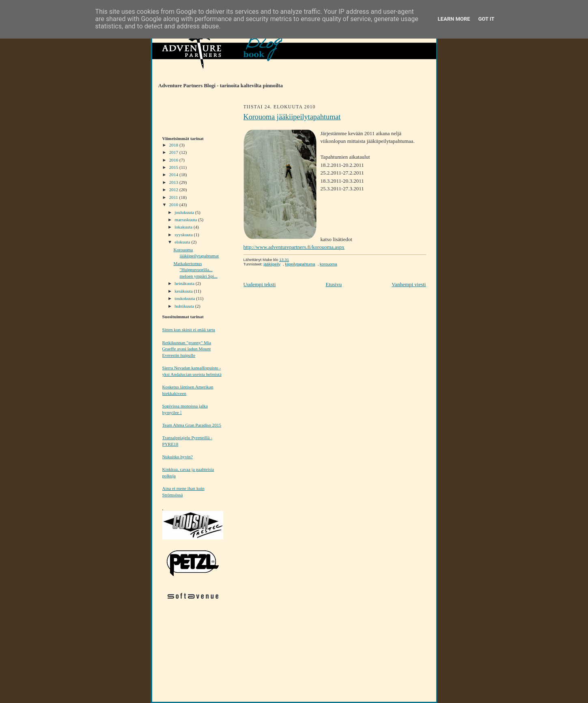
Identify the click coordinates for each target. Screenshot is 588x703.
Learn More (454, 19)
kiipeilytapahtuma (300, 264)
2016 (174, 160)
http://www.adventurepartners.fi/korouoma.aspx (294, 247)
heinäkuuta (185, 283)
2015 (174, 167)
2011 (174, 197)
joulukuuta (185, 212)
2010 (174, 205)
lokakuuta (184, 227)
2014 (174, 175)
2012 (174, 190)
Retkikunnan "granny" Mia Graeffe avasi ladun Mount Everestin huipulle (187, 349)
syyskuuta (184, 235)
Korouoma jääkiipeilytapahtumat (292, 117)
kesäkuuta (184, 291)
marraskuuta (186, 220)
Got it (486, 19)
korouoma (328, 264)
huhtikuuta (185, 306)
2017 (174, 152)
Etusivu (334, 284)
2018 (174, 145)
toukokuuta (185, 298)
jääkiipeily (272, 264)
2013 (174, 182)
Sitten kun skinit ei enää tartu (189, 330)
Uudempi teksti (260, 284)
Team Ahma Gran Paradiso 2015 (192, 425)
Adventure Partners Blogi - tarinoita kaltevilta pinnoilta (218, 86)
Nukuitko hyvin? (178, 457)
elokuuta (183, 242)
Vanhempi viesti (409, 284)
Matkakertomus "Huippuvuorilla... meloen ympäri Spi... (195, 270)
